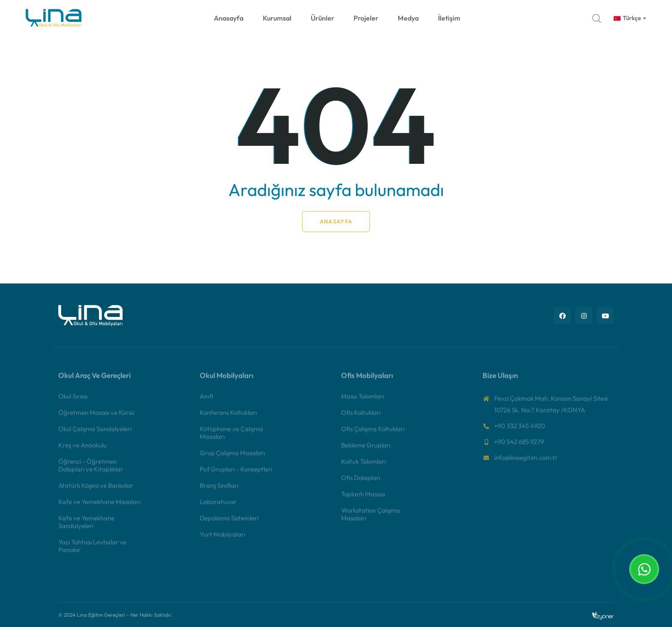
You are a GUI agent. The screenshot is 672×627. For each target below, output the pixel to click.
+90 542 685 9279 (519, 447)
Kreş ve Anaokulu (82, 450)
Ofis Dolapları (361, 483)
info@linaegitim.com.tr (526, 463)
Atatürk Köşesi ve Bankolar (96, 490)
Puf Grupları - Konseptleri (236, 474)
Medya (408, 18)
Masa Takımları (363, 401)
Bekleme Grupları (366, 450)
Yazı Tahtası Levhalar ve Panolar (92, 551)
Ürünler (322, 18)
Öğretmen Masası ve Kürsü (96, 417)
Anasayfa (229, 18)
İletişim (449, 18)
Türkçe (627, 18)
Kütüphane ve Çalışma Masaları (231, 438)
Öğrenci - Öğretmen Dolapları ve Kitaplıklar (91, 470)
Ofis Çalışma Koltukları (373, 434)
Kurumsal (277, 18)
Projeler (366, 18)
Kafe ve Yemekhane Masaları (99, 507)
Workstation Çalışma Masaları (370, 519)
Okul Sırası (73, 401)
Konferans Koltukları (228, 417)
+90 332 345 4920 (520, 431)
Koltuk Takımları (363, 466)
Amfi (207, 401)
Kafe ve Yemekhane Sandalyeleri (86, 527)
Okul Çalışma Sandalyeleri (95, 434)
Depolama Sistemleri (229, 523)
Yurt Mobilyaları (222, 539)
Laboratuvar (218, 507)
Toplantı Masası (363, 499)
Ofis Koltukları (361, 417)
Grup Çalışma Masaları (232, 458)
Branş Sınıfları (219, 490)
